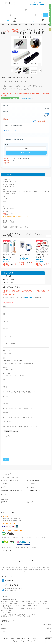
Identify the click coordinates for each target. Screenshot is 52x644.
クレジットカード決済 (10, 524)
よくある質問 (32, 484)
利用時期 (5, 413)
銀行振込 (5, 516)
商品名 (5, 358)
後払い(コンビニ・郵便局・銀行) (13, 530)
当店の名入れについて (34, 480)
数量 (4, 380)
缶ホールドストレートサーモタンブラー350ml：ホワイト (9, 256)
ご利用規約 (31, 487)
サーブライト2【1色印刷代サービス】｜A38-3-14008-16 (23, 32)
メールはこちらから (10, 131)
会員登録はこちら (26, 98)
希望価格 (5, 387)
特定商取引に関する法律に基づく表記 (13, 491)
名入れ (5, 367)
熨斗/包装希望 (7, 276)
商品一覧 (5, 502)
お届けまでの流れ (8, 282)
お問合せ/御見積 (8, 273)
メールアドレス (8, 336)
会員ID (5, 307)
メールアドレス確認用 (9, 343)
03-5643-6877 (9, 128)
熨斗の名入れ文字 (8, 396)
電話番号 (6, 329)
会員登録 (15, 22)
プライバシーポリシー (34, 491)
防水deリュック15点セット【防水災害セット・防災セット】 (42, 256)
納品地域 (5, 403)
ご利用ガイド (6, 484)
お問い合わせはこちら (25, 77)
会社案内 (5, 494)
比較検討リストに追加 (50, 15)
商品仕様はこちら (8, 77)
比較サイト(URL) (8, 422)
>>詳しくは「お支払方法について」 (11, 551)
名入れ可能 (39, 15)
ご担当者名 (6, 321)
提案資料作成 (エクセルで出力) (10, 98)
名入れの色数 (7, 373)
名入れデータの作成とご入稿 (10, 480)
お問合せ (5, 487)
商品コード (6, 351)
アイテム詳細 (7, 175)
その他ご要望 (7, 436)
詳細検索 (31, 502)
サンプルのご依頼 (8, 279)
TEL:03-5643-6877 (28, 298)
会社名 (5, 314)
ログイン (15, 19)
